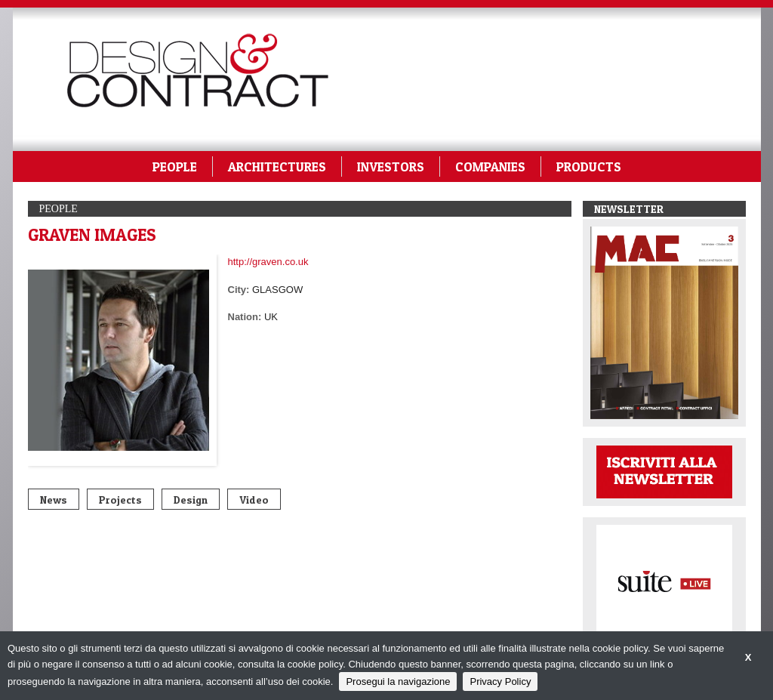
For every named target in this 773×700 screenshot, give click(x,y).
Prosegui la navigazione (398, 681)
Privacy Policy (500, 681)
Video (254, 500)
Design (191, 500)
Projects (120, 500)
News (54, 500)
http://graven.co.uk (268, 262)
